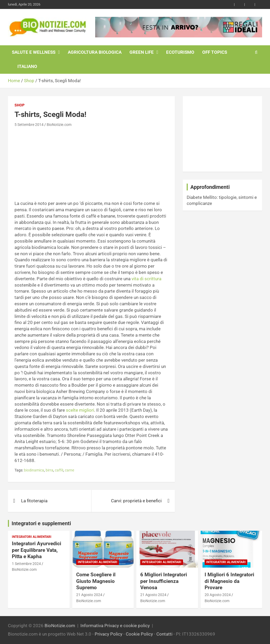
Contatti (164, 634)
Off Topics (215, 52)
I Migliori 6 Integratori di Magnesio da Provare (229, 581)
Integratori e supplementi (41, 523)
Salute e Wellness (34, 52)
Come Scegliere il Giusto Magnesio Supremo (96, 581)
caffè (59, 470)
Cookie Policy (139, 634)
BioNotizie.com (59, 125)
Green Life (142, 52)
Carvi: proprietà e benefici (136, 501)
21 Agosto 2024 (89, 595)
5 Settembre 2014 (29, 125)
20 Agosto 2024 (218, 595)
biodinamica (34, 470)
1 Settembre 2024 (26, 564)
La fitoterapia (34, 501)
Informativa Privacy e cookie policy (115, 626)
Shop (20, 105)
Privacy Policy (109, 634)
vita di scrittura (146, 279)
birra (49, 470)
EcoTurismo (180, 52)
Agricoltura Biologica (95, 52)
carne (69, 470)
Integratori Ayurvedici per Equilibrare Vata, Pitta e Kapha (37, 550)
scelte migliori (80, 410)
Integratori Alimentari (32, 537)
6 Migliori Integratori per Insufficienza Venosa (164, 581)
